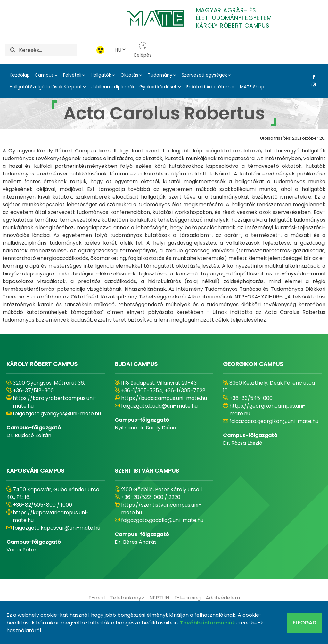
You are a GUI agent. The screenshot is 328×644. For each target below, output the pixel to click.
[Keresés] (48, 50)
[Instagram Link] (312, 85)
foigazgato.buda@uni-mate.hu (159, 406)
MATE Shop (252, 87)
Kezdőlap (20, 75)
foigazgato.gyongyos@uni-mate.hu (57, 414)
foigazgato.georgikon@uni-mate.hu (274, 421)
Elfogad (304, 623)
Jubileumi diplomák (113, 87)
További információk (208, 623)
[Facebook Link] (312, 77)
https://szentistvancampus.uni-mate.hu (161, 509)
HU (120, 50)
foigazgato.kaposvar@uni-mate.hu (57, 528)
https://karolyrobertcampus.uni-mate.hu (55, 402)
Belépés (143, 50)
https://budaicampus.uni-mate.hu (164, 398)
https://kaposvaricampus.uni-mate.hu (51, 516)
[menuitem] (97, 598)
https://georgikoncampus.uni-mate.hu (268, 410)
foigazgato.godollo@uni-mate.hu (162, 520)
